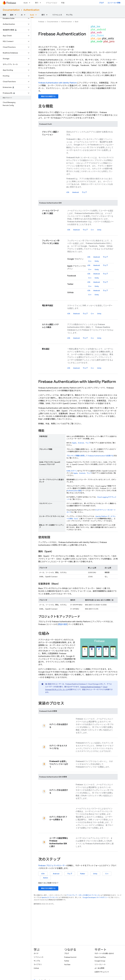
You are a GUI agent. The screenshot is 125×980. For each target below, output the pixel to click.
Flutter (83, 874)
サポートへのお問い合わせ (104, 953)
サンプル (69, 15)
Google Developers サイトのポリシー (96, 897)
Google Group (100, 961)
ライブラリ (38, 964)
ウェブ (84, 192)
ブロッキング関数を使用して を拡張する (90, 456)
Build (26, 3)
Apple (74, 443)
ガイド (36, 953)
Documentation (11, 10)
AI (22, 15)
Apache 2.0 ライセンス (49, 897)
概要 (4, 15)
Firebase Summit (70, 957)
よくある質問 (99, 968)
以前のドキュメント (102, 972)
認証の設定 (63, 624)
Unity (99, 230)
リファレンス (57, 15)
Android (75, 192)
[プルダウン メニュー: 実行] (41, 3)
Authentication (31, 10)
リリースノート (100, 964)
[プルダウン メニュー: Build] (30, 3)
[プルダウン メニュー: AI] (25, 15)
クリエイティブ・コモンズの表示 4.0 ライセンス (83, 895)
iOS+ (43, 874)
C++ (92, 230)
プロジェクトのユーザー (52, 866)
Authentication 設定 (74, 491)
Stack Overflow (100, 957)
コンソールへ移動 (114, 3)
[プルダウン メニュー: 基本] (16, 15)
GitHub (36, 968)
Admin (45, 878)
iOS (68, 192)
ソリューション (52, 3)
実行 (37, 3)
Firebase (41, 22)
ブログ (101, 3)
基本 (12, 15)
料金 (63, 3)
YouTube (67, 964)
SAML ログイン (72, 471)
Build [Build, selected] (32, 15)
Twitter (67, 961)
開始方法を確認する (48, 96)
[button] (14, 18)
